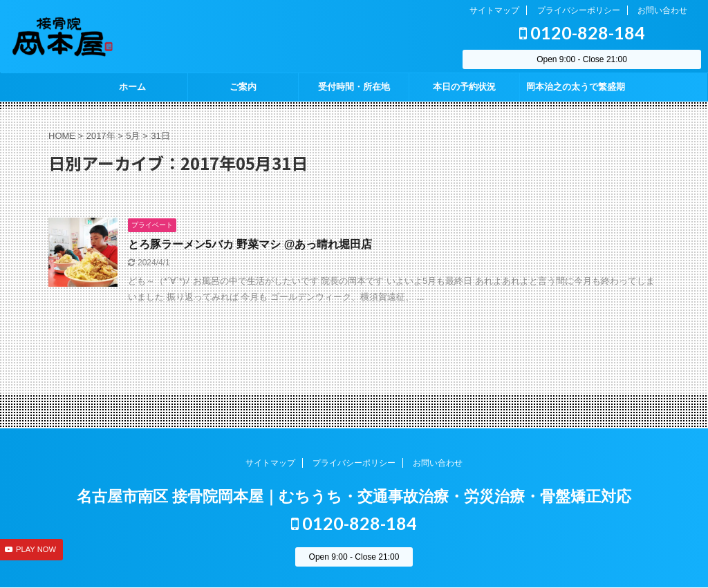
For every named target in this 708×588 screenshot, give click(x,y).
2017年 (101, 136)
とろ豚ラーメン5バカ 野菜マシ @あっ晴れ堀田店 (250, 244)
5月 (133, 136)
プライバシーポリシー (579, 10)
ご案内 (243, 87)
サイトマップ (494, 10)
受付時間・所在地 (354, 87)
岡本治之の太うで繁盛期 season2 (576, 91)
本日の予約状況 (464, 87)
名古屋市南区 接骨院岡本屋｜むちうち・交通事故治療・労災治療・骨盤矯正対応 (354, 496)
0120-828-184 (582, 32)
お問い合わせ (662, 10)
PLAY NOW (36, 549)
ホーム (132, 87)
